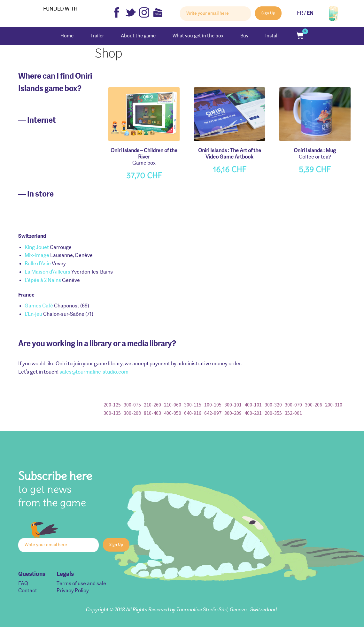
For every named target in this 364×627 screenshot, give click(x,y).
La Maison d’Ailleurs (47, 272)
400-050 (173, 413)
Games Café (39, 306)
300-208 (132, 413)
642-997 (213, 413)
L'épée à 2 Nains (43, 281)
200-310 (334, 405)
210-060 (173, 405)
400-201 (253, 413)
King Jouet (37, 248)
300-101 (233, 405)
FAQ (23, 584)
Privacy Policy (73, 591)
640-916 (193, 413)
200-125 (112, 405)
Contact (28, 591)
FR (300, 13)
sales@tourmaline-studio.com (94, 372)
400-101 (253, 405)
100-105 (213, 405)
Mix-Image (37, 256)
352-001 (293, 413)
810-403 (152, 413)
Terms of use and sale (81, 584)
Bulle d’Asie (38, 264)
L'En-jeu (33, 314)
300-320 (273, 405)
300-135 (112, 413)
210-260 (152, 405)
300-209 (233, 413)
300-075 (132, 405)
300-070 (293, 405)
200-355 (273, 413)
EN (310, 13)
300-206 (314, 405)
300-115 (193, 405)
